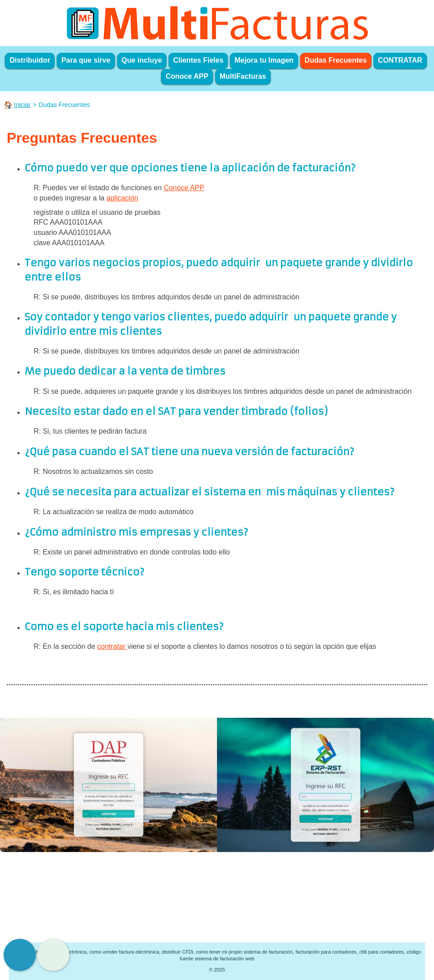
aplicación (122, 198)
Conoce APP (184, 188)
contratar (112, 646)
